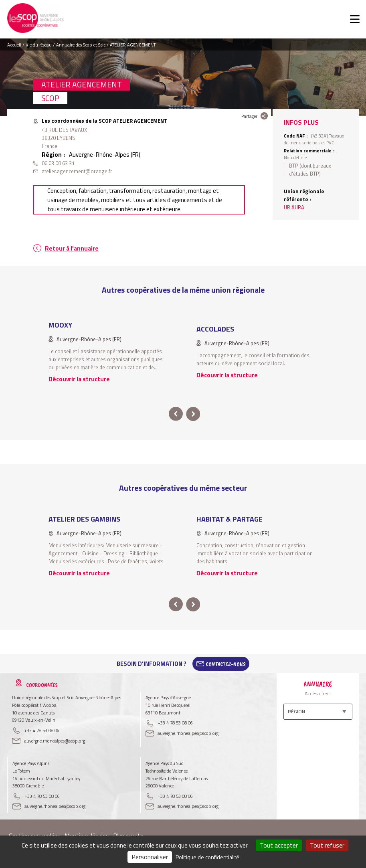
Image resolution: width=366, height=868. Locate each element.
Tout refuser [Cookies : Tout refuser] (327, 845)
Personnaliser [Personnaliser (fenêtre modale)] (150, 857)
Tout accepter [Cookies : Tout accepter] (279, 845)
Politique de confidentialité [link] (207, 857)
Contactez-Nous (226, 664)
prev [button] (176, 414)
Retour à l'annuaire (72, 248)
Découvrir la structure (79, 379)
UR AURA (294, 207)
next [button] (193, 414)
